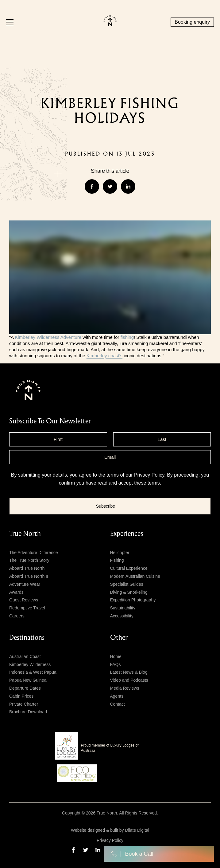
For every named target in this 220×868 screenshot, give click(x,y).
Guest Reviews (24, 600)
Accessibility (122, 616)
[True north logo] (110, 24)
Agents (117, 696)
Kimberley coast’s (104, 356)
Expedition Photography (133, 600)
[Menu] (10, 22)
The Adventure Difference (34, 553)
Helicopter (120, 553)
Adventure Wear (25, 584)
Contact (118, 704)
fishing (127, 337)
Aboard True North (27, 568)
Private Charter (24, 704)
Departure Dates (25, 688)
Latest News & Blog (129, 672)
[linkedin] (98, 850)
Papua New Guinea (28, 680)
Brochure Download (28, 712)
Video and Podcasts (129, 680)
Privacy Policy (149, 475)
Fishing (117, 560)
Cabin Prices (21, 696)
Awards (16, 592)
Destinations (27, 638)
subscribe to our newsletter (50, 421)
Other (119, 638)
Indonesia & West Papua (33, 672)
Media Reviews (125, 688)
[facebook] (73, 850)
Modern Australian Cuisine (135, 576)
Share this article (110, 171)
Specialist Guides (127, 584)
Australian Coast (25, 656)
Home (116, 656)
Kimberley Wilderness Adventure (48, 337)
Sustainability (123, 608)
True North (25, 534)
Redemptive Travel (27, 608)
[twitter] (86, 850)
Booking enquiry (192, 22)
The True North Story (29, 560)
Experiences (127, 534)
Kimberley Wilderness (30, 664)
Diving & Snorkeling (129, 592)
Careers (17, 616)
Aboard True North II (29, 576)
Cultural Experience (129, 568)
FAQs (116, 664)
